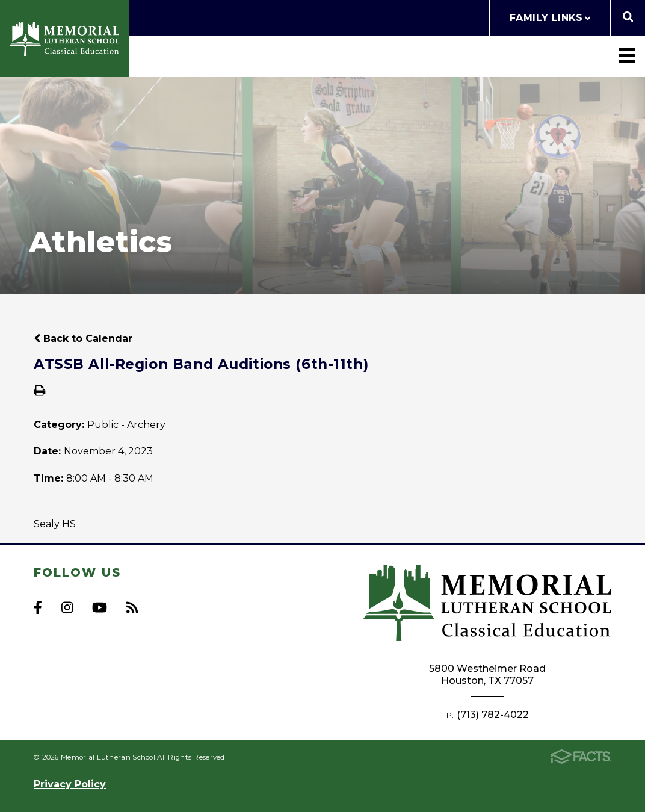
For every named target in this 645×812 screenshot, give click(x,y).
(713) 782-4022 (493, 715)
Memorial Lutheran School (64, 39)
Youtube (100, 607)
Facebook (38, 607)
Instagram (67, 607)
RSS (132, 607)
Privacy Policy (70, 784)
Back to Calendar (83, 339)
